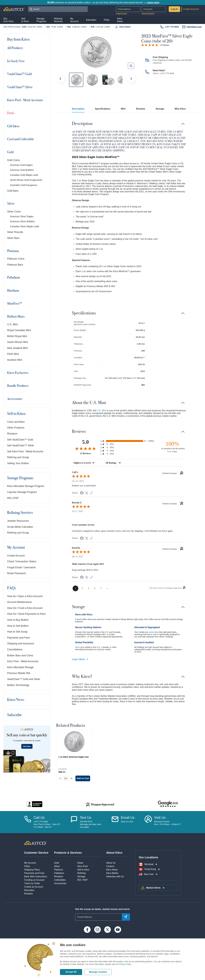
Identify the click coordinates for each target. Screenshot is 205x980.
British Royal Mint (17, 336)
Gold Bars (13, 191)
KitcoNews (120, 20)
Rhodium (13, 290)
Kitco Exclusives (18, 373)
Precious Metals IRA (19, 673)
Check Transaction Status (22, 561)
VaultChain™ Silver (20, 87)
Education (29, 890)
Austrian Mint (15, 360)
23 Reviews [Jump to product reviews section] (165, 45)
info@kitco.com (194, 27)
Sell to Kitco (16, 414)
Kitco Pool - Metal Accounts (25, 100)
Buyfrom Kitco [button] (9, 20)
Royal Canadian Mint (19, 330)
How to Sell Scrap (17, 632)
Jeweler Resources (18, 521)
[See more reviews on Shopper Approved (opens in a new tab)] (91, 493)
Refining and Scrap (18, 457)
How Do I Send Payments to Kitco (26, 614)
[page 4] (95, 588)
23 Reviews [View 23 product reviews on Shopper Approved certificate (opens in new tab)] (89, 453)
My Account (16, 547)
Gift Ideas (13, 126)
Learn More (80, 659)
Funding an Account (34, 880)
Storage (160, 109)
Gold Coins (13, 160)
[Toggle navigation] (45, 39)
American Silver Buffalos (22, 221)
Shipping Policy (32, 870)
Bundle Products (18, 386)
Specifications (103, 109)
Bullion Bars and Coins (20, 655)
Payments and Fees (19, 638)
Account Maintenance (19, 602)
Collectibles (60, 880)
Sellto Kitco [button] (25, 20)
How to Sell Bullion (18, 626)
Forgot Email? (122, 14)
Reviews (141, 109)
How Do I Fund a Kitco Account (25, 608)
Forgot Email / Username (21, 567)
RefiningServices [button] (58, 20)
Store (77, 647)
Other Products (16, 428)
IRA (143, 385)
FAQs (12, 588)
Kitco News (16, 700)
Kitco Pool (82, 866)
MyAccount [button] (74, 20)
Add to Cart (83, 778)
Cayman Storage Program (22, 492)
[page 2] (82, 588)
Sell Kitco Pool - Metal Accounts (25, 451)
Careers (110, 866)
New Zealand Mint (17, 348)
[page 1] (75, 588)
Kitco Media (112, 873)
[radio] (129, 441)
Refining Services (20, 513)
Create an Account (34, 887)
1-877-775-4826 (167, 73)
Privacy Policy (125, 964)
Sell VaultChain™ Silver (21, 445)
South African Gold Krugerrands (26, 180)
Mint (123, 109)
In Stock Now (16, 61)
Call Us (39, 818)
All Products (15, 48)
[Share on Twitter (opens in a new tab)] (87, 493)
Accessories (15, 399)
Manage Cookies (98, 972)
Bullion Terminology (18, 685)
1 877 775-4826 (172, 27)
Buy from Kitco (18, 39)
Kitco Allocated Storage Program (26, 486)
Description (78, 109)
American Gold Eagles (21, 165)
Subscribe (14, 715)
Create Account (191, 9)
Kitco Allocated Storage (20, 667)
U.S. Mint (12, 324)
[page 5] (101, 588)
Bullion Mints (16, 316)
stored (151, 632)
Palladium (14, 277)
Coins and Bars (16, 422)
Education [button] (91, 20)
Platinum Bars (15, 265)
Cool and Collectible (20, 139)
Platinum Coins (16, 259)
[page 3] (89, 588)
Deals (11, 113)
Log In (174, 9)
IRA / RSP (82, 880)
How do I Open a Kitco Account (25, 596)
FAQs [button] (107, 20)
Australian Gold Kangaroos (24, 185)
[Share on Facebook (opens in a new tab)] (82, 493)
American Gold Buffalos (22, 170)
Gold (10, 152)
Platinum (13, 251)
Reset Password (148, 14)
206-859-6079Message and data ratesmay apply (91, 824)
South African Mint (18, 342)
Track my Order (32, 883)
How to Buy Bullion (18, 620)
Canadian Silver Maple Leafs (25, 226)
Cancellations (15, 649)
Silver (11, 203)
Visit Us (160, 818)
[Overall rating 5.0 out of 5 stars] (150, 45)
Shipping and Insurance (21, 644)
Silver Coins (14, 212)
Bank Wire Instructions (36, 877)
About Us (111, 863)
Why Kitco (180, 109)
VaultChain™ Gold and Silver (24, 679)
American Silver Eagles (22, 216)
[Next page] (107, 588)
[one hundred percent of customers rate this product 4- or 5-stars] (172, 447)
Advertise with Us (115, 877)
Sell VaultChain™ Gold (20, 440)
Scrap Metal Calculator (20, 527)
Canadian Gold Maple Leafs (24, 175)
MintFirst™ (15, 303)
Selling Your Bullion (18, 463)
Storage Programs (20, 478)
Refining (82, 873)
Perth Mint (13, 354)
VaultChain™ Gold (19, 74)
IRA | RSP (13, 498)
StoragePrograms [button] (41, 20)
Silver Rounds (15, 232)
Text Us (86, 818)
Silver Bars (13, 238)
